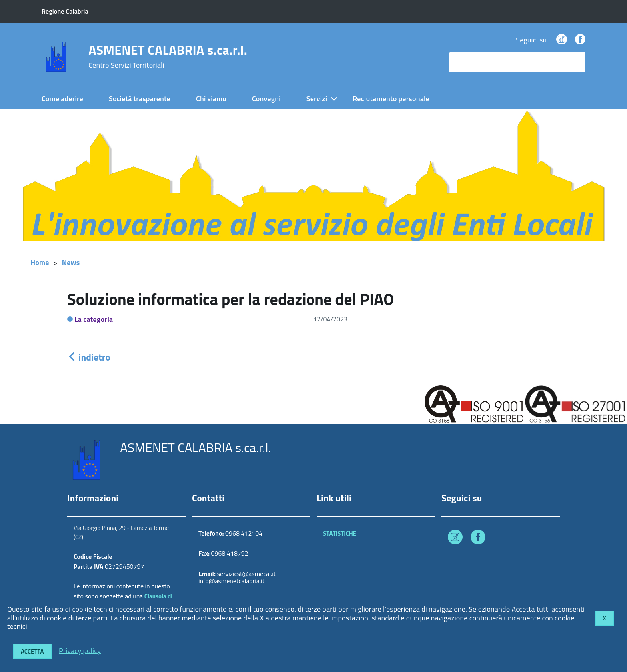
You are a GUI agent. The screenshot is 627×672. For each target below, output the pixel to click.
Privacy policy (80, 650)
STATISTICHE (340, 533)
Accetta (32, 651)
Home (40, 262)
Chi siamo (211, 99)
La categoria (94, 319)
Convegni (266, 99)
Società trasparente (140, 99)
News (71, 262)
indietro (89, 357)
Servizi (317, 99)
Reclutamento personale (391, 99)
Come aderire (62, 99)
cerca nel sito (472, 62)
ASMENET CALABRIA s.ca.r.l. (168, 56)
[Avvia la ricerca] (575, 62)
